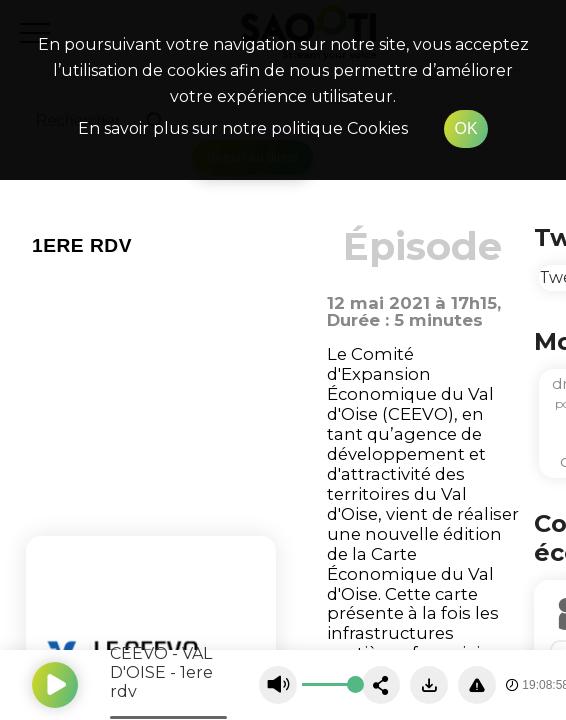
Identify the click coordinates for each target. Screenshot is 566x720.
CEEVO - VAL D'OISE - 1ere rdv (161, 672)
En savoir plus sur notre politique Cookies (243, 128)
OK (465, 128)
